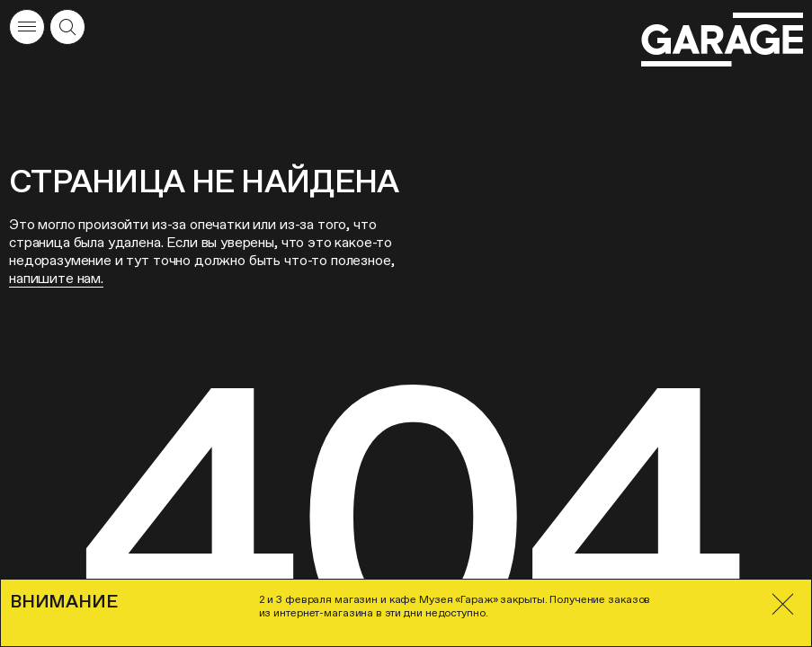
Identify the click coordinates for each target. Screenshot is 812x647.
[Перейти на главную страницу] (722, 40)
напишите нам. (56, 278)
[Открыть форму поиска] (67, 27)
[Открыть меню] (27, 27)
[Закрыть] (783, 604)
